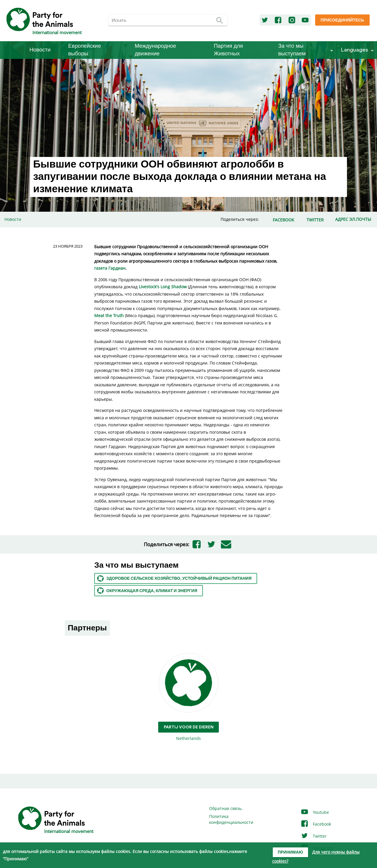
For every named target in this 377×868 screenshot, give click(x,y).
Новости (40, 50)
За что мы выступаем (292, 50)
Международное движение (156, 50)
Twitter (314, 836)
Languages (354, 50)
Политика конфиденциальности (231, 819)
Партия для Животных (228, 50)
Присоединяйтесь (342, 20)
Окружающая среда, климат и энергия (147, 590)
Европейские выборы (85, 50)
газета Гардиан (110, 268)
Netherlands (189, 697)
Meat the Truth (109, 315)
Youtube (315, 812)
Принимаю (290, 852)
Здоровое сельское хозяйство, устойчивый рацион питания (174, 578)
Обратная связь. (226, 808)
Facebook (316, 824)
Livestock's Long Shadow (163, 287)
